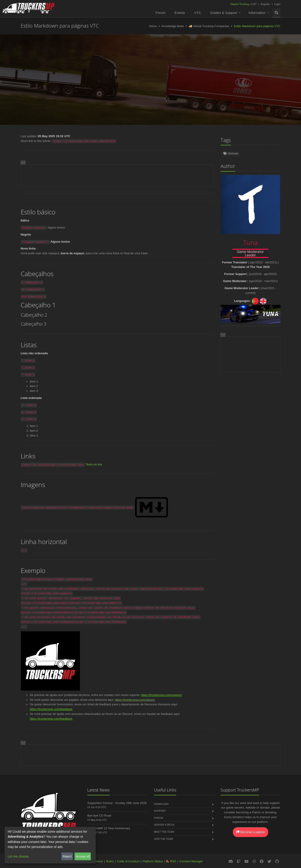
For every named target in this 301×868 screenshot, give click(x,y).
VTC (198, 13)
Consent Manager (191, 861)
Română (247, 85)
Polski (136, 85)
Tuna (162, 75)
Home (153, 26)
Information (257, 13)
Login (277, 4)
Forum (161, 13)
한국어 (228, 94)
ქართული (167, 94)
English (13, 85)
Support (160, 811)
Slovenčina (76, 94)
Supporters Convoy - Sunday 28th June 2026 (117, 803)
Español (92, 85)
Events (180, 13)
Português (224, 85)
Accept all (83, 856)
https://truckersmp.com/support (161, 695)
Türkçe (54, 85)
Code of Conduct (128, 861)
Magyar (208, 94)
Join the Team (163, 839)
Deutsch (34, 85)
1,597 (244, 4)
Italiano (287, 85)
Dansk (121, 94)
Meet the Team (164, 832)
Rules (110, 861)
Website (231, 153)
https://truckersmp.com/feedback (51, 709)
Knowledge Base (173, 26)
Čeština (267, 85)
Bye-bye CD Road (99, 815)
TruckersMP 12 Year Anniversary (109, 828)
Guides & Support (224, 13)
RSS (173, 861)
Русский (156, 85)
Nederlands (115, 85)
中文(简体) (100, 94)
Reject (67, 856)
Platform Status (153, 861)
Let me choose (18, 856)
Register (265, 4)
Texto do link (94, 464)
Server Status (164, 825)
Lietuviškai (200, 85)
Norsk (72, 85)
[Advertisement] (117, 175)
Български (143, 94)
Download (161, 804)
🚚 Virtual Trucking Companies (209, 26)
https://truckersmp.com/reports (135, 700)
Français (177, 85)
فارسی (189, 94)
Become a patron (251, 832)
